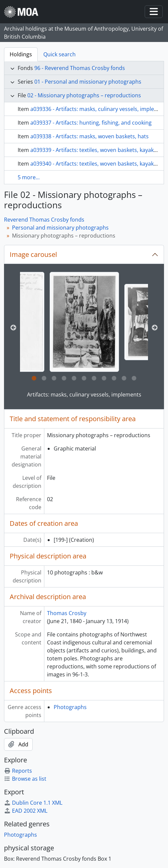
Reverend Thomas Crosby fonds (44, 220)
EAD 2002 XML (26, 811)
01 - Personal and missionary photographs (88, 82)
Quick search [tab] (59, 54)
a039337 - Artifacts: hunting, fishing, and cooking (91, 123)
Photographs (70, 707)
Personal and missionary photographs (60, 228)
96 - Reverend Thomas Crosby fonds (80, 68)
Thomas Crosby (67, 613)
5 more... (29, 177)
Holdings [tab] (21, 54)
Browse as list (25, 779)
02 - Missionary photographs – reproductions (84, 95)
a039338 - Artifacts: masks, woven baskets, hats (89, 136)
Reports (18, 771)
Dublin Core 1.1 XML (33, 803)
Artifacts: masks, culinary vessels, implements (84, 395)
